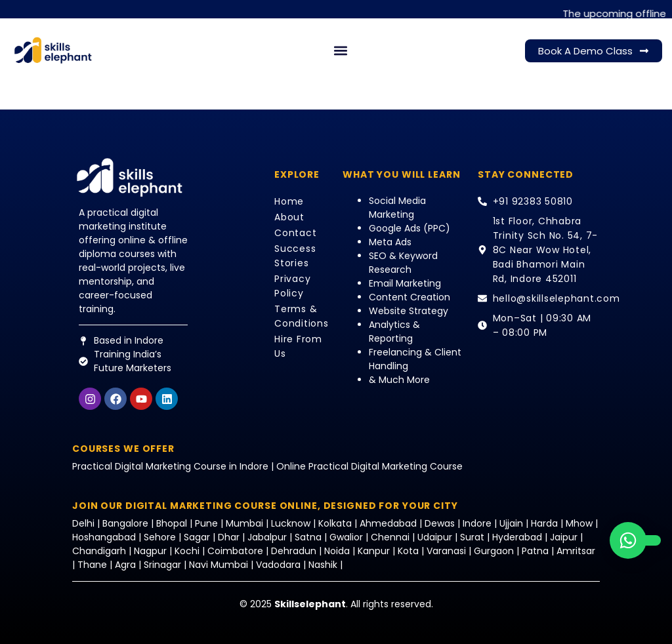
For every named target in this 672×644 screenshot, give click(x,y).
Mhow (579, 523)
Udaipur (435, 537)
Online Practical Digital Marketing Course (369, 466)
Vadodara (278, 565)
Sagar (197, 537)
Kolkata (335, 523)
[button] (341, 51)
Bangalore (125, 523)
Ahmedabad (388, 523)
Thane (92, 565)
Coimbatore (235, 551)
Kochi (187, 551)
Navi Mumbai (219, 565)
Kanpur (375, 551)
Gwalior (346, 537)
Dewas (440, 523)
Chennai (390, 537)
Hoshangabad (104, 537)
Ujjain (511, 523)
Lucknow (292, 523)
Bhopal (172, 523)
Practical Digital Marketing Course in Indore (170, 466)
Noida (337, 551)
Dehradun (294, 551)
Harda (544, 523)
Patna (535, 551)
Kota (408, 551)
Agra (125, 565)
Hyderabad (517, 537)
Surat (472, 537)
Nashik (323, 565)
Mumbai (246, 523)
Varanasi (446, 551)
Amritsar (576, 551)
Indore (477, 523)
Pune (206, 523)
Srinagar (162, 565)
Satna (308, 537)
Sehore (160, 537)
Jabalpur (267, 537)
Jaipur (564, 537)
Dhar (229, 537)
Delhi (85, 523)
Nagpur (150, 551)
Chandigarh (99, 551)
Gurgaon (495, 551)
